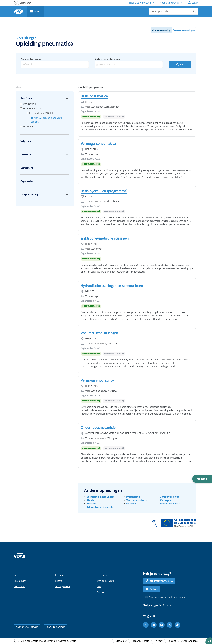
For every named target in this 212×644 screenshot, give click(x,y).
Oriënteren (19, 586)
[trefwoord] (55, 64)
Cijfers (58, 581)
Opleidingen (26, 38)
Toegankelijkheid (140, 641)
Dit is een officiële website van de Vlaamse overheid (48, 641)
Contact (101, 592)
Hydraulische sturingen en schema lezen (112, 286)
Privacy (159, 641)
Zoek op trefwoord (31, 59)
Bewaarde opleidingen (184, 30)
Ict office (131, 504)
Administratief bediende (100, 507)
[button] (202, 479)
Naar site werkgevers (140, 3)
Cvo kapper (166, 500)
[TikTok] (178, 625)
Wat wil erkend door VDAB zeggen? (47, 120)
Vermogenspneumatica (98, 144)
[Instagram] (170, 625)
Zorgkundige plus (170, 497)
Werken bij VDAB (106, 581)
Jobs (16, 575)
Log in (195, 3)
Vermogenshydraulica (97, 380)
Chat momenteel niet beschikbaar (167, 597)
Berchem (92, 504)
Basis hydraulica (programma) (104, 191)
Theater (91, 500)
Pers (99, 586)
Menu (37, 11)
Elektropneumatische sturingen (105, 238)
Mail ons (154, 589)
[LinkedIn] (154, 625)
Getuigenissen (63, 586)
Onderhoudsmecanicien (99, 428)
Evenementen (62, 575)
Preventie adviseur (170, 504)
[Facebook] (146, 625)
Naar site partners (170, 3)
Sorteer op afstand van (107, 59)
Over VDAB (103, 575)
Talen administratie (137, 500)
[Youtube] (162, 625)
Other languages (190, 641)
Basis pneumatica (94, 96)
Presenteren (133, 497)
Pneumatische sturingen (99, 333)
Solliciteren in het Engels (100, 497)
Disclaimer (121, 641)
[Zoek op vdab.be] (174, 11)
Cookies (172, 641)
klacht (168, 605)
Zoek (182, 64)
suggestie (156, 605)
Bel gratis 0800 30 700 (161, 581)
